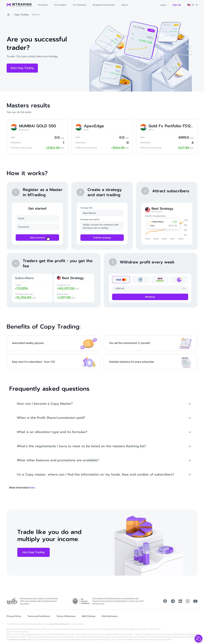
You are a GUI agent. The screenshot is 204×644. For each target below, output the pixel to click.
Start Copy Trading (22, 68)
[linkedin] (180, 601)
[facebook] (165, 601)
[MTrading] (19, 5)
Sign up (177, 5)
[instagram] (188, 601)
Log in (163, 5)
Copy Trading (21, 15)
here (32, 488)
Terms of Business (66, 616)
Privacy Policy (14, 616)
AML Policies (89, 616)
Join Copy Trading (33, 553)
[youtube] (195, 601)
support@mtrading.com (59, 624)
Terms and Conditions (39, 616)
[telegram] (173, 601)
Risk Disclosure (110, 616)
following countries (18, 639)
